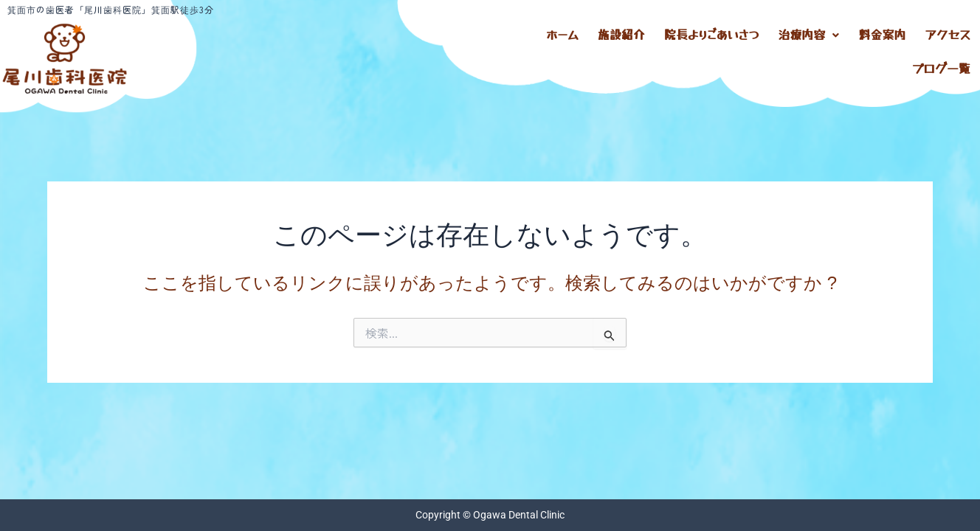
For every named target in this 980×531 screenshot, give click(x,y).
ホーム (562, 33)
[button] (808, 33)
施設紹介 (621, 33)
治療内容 (808, 33)
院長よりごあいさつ (711, 33)
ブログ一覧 (941, 62)
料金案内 (882, 33)
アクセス (948, 33)
